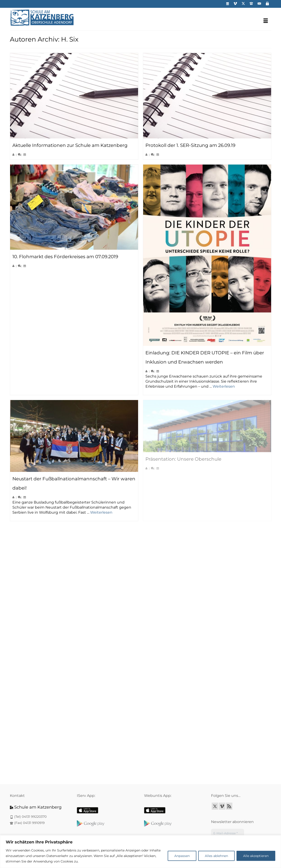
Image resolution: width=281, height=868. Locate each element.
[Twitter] (215, 806)
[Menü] (266, 21)
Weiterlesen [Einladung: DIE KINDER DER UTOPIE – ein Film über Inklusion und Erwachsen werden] (224, 386)
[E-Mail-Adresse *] (228, 833)
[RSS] (229, 806)
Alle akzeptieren (256, 856)
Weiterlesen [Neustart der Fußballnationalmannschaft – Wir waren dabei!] (101, 512)
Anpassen (182, 856)
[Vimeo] (222, 806)
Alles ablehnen (216, 856)
